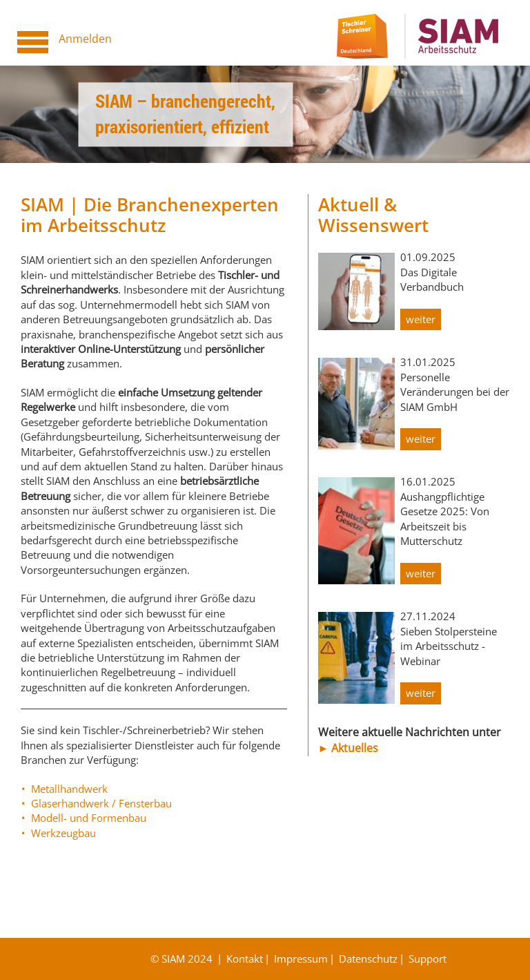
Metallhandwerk (69, 789)
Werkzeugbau (63, 833)
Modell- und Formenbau (89, 818)
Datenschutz (368, 959)
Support (428, 959)
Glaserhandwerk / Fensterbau (101, 803)
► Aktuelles (349, 748)
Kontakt (245, 959)
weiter (421, 319)
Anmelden (85, 39)
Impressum (301, 959)
